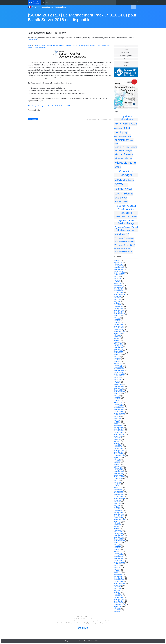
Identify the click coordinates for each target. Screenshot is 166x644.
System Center (121, 201)
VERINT (86, 625)
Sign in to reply (33, 119)
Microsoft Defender (123, 158)
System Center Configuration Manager (126, 209)
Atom (126, 66)
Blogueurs (37, 46)
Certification (118, 128)
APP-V (118, 124)
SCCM (119, 184)
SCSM (128, 189)
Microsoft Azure (124, 154)
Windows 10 (122, 234)
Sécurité (128, 194)
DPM (132, 140)
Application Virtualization (127, 118)
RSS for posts (33, 40)
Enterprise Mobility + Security (126, 147)
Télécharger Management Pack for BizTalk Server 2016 (49, 106)
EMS (116, 144)
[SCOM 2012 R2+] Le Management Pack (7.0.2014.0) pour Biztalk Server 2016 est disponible (82, 17)
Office (118, 167)
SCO (127, 185)
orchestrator (130, 180)
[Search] (80, 2)
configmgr (121, 132)
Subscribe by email (126, 56)
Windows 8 (130, 238)
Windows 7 (120, 238)
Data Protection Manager (123, 136)
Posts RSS (126, 62)
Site (43, 2)
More (68, 7)
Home (126, 46)
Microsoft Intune (125, 163)
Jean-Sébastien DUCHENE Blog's (53, 46)
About (126, 49)
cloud (127, 128)
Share (126, 59)
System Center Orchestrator (126, 217)
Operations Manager (126, 173)
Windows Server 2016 (123, 252)
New (133, 7)
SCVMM (118, 194)
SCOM (119, 189)
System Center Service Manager (126, 222)
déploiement (122, 140)
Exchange (119, 150)
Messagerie (129, 151)
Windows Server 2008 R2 (125, 242)
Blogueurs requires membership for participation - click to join (83, 641)
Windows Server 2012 (125, 245)
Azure (127, 124)
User (137, 2)
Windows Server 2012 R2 (123, 249)
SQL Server (121, 198)
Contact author (126, 52)
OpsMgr (120, 180)
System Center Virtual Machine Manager (126, 229)
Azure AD (134, 124)
